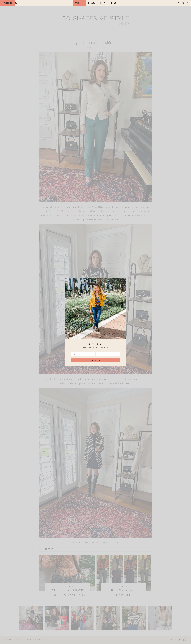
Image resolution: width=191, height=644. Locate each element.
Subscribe (7, 3)
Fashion (79, 3)
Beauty (92, 3)
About (113, 3)
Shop (102, 3)
